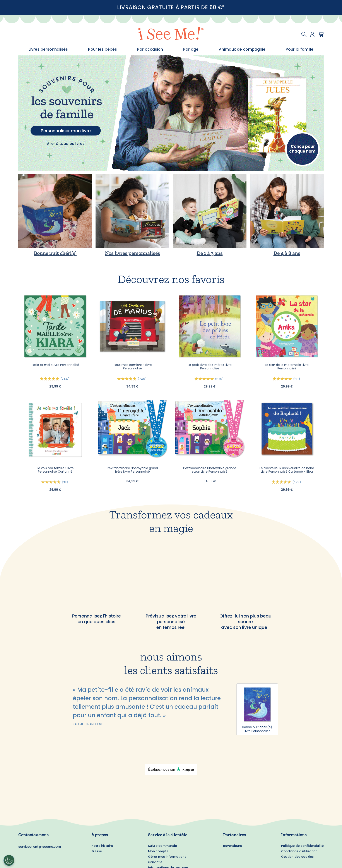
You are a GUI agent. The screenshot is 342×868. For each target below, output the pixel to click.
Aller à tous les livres (66, 144)
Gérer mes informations (167, 857)
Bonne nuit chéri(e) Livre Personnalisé (257, 729)
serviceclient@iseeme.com (40, 847)
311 (66, 482)
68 (297, 379)
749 (143, 379)
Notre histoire (102, 846)
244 (66, 379)
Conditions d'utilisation (299, 851)
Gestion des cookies (297, 857)
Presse (97, 851)
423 (297, 482)
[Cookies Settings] (9, 860)
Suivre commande (162, 846)
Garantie (155, 862)
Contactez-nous (33, 835)
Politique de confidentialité (302, 846)
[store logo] (171, 34)
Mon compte (158, 851)
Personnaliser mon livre (66, 131)
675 (220, 379)
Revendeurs (233, 846)
